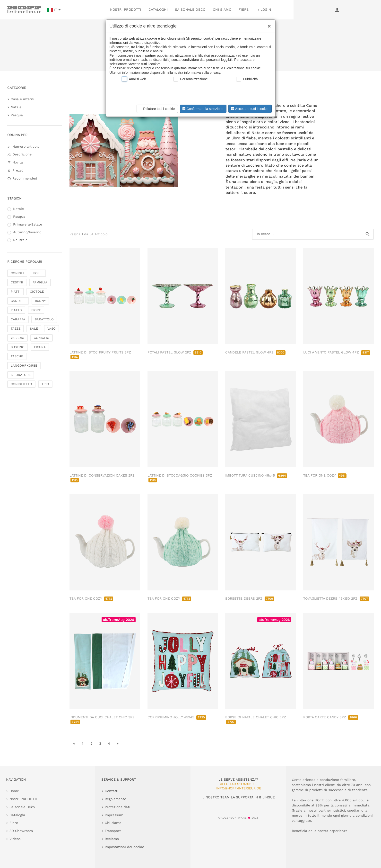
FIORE (36, 310)
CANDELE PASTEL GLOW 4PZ (255, 352)
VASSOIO (17, 338)
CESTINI (17, 282)
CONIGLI (17, 273)
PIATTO (16, 310)
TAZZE (16, 329)
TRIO (45, 384)
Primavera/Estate (28, 224)
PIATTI (16, 292)
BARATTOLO (44, 319)
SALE (34, 329)
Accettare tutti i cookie (249, 109)
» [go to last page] (118, 743)
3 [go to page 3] (100, 743)
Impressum (114, 815)
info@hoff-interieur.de (239, 788)
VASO (52, 329)
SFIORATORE (21, 375)
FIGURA (40, 347)
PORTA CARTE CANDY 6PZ (331, 717)
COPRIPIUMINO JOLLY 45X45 (177, 717)
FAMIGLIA (40, 282)
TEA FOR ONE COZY (325, 475)
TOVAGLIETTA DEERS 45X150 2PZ (336, 598)
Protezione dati (117, 807)
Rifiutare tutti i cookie (156, 109)
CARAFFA (18, 319)
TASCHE (17, 356)
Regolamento (115, 799)
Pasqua (17, 115)
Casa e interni (22, 99)
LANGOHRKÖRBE (24, 366)
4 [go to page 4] (109, 743)
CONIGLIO (42, 338)
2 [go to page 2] (91, 743)
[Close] (268, 25)
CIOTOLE (37, 292)
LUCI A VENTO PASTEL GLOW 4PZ (337, 352)
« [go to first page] (74, 743)
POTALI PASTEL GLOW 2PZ (175, 352)
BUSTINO (18, 347)
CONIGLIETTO (21, 384)
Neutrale (20, 240)
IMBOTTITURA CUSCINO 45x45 (256, 475)
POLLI (38, 273)
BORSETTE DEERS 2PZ (250, 598)
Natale (16, 107)
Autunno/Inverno (27, 232)
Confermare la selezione (202, 109)
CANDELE (18, 301)
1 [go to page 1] (83, 743)
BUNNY (40, 301)
